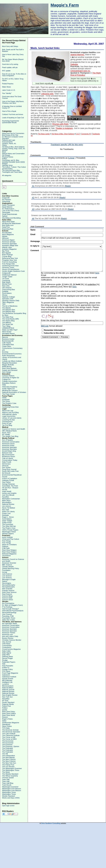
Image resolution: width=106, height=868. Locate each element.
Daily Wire (6, 655)
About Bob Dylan (8, 222)
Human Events (8, 679)
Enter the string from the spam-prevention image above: (66, 320)
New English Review (10, 695)
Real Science (7, 594)
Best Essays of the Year (10, 135)
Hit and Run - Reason (10, 488)
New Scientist (7, 589)
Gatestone (6, 675)
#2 (33, 198)
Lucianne (6, 684)
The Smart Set (8, 324)
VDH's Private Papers (10, 530)
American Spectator (10, 244)
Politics (5, 159)
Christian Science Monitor (12, 640)
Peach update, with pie (10, 68)
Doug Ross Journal (9, 469)
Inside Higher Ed (8, 389)
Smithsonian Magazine (11, 723)
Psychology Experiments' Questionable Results (11, 122)
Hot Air (5, 490)
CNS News (6, 644)
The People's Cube (9, 403)
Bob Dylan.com (8, 225)
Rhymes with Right (60, 124)
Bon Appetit (6, 253)
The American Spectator (11, 732)
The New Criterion (9, 759)
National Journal (8, 690)
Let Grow (6, 278)
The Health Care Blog (10, 436)
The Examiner (7, 745)
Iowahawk (6, 400)
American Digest (8, 240)
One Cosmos (7, 614)
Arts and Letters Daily (10, 636)
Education (5, 138)
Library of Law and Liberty (12, 418)
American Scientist (9, 563)
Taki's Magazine (8, 302)
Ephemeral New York (10, 258)
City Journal (7, 642)
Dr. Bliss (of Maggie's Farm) (12, 605)
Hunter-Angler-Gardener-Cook (13, 271)
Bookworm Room (9, 456)
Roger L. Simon (8, 517)
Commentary (7, 645)
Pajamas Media (8, 704)
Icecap (5, 572)
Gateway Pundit (8, 480)
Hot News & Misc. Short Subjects (13, 147)
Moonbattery (7, 502)
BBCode (45, 326)
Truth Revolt (7, 785)
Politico (5, 708)
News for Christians (9, 545)
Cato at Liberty (8, 458)
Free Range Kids (8, 264)
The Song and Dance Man (11, 170)
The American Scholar (10, 730)
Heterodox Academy (10, 387)
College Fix (6, 379)
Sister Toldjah (7, 521)
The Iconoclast (8, 524)
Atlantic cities (7, 247)
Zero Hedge (7, 372)
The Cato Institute (9, 734)
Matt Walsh (6, 282)
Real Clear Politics (9, 713)
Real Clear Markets (9, 368)
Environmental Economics (12, 354)
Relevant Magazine (9, 554)
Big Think (6, 251)
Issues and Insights (9, 493)
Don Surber (6, 467)
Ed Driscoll (6, 473)
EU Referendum (8, 209)
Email (33, 234)
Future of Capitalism (10, 479)
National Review (8, 504)
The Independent (8, 756)
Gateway (74, 64)
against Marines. (77, 55)
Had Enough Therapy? (11, 609)
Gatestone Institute (9, 677)
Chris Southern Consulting (51, 823)
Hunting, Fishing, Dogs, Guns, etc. (14, 149)
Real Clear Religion (9, 550)
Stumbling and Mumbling (11, 218)
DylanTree (6, 227)
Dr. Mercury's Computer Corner (13, 137)
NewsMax (6, 699)
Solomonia (6, 201)
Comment (35, 250)
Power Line (6, 513)
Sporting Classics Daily (11, 300)
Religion (5, 164)
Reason (5, 717)
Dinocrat (5, 466)
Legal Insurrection (9, 416)
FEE (4, 664)
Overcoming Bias (9, 289)
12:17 (78, 134)
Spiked (5, 216)
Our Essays (6, 155)
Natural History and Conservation (13, 154)
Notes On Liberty (8, 512)
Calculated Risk (8, 345)
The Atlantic (6, 308)
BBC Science (7, 565)
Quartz (5, 710)
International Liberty (10, 414)
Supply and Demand (10, 370)
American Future (8, 444)
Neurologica (7, 583)
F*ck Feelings (7, 607)
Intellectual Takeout (9, 275)
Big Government (8, 455)
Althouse (5, 238)
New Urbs (6, 286)
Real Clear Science (9, 592)
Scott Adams (7, 293)
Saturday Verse (7, 165)
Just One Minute (8, 495)
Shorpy (5, 295)
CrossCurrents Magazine (11, 649)
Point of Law (7, 423)
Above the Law (8, 411)
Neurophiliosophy (9, 585)
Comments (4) (86, 134)
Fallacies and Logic (9, 140)
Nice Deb (6, 510)
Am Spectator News (10, 623)
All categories (7, 175)
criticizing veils (47, 94)
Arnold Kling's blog (9, 451)
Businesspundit (8, 341)
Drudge (5, 660)
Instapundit (6, 273)
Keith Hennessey (8, 356)
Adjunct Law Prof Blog (10, 412)
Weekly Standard (9, 796)
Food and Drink (7, 142)
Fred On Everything (9, 262)
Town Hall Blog (8, 783)
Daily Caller (6, 651)
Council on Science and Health (14, 429)
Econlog (5, 352)
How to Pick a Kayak (9, 111)
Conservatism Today (10, 460)
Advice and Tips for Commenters (13, 133)
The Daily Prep (8, 317)
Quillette (5, 291)
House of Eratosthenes (11, 269)
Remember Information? (55, 330)
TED (4, 304)
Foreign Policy (7, 669)
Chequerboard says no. (80, 71)
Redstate (5, 515)
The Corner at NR (9, 737)
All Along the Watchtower (11, 223)
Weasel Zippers (8, 534)
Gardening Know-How (10, 266)
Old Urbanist (7, 288)
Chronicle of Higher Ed (11, 378)
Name (33, 230)
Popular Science (8, 590)
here (97, 273)
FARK (4, 398)
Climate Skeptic (8, 567)
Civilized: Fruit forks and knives (13, 114)
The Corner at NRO (9, 739)
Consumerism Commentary (12, 348)
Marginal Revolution (10, 363)
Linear (72, 158)
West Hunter (7, 332)
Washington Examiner (10, 787)
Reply (68, 186)
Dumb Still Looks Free (10, 471)
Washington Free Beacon (12, 789)
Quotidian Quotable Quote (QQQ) (13, 162)
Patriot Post (6, 706)
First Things (6, 541)
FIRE (4, 385)
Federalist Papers (9, 662)
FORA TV (6, 668)
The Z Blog (6, 326)
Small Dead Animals (10, 214)
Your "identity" (7, 93)
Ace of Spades (8, 440)
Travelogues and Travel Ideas (12, 172)
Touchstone (6, 556)
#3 (33, 209)
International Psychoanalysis (13, 611)
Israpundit (6, 198)
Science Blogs (7, 596)
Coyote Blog (7, 256)
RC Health (6, 434)
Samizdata (6, 212)
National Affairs (8, 688)
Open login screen (8, 806)
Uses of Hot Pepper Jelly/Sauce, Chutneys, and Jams (13, 102)
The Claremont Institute (11, 735)
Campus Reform (8, 376)
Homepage (35, 241)
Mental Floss (7, 284)
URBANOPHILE (8, 328)
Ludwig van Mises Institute (12, 361)
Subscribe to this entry (54, 333)
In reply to (35, 246)
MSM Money (7, 367)
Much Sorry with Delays (10, 46)
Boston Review (8, 638)
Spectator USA (8, 299)
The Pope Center (9, 394)
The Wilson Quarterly (10, 776)
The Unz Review (8, 767)
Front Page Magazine (10, 673)
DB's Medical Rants (9, 431)
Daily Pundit (7, 462)
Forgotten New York (10, 260)
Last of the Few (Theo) (11, 211)
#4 (33, 218)
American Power (8, 445)
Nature (5, 581)
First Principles (8, 666)
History (4, 145)
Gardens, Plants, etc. (9, 144)
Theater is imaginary (64, 128)
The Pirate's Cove (9, 528)
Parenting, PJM (8, 616)
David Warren (7, 207)
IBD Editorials (7, 680)
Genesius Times (8, 267)
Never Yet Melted (9, 508)
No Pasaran (7, 200)
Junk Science (7, 574)
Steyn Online (7, 726)
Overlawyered (7, 422)
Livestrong (6, 280)
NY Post (5, 701)
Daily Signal (7, 653)
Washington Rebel (9, 532)
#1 (33, 186)
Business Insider (8, 339)
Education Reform (9, 383)
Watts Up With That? (10, 330)
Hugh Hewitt (7, 491)
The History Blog (8, 321)
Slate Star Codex (8, 620)
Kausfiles (6, 497)
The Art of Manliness (10, 306)
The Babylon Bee (9, 310)
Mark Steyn (6, 501)
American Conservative (11, 442)
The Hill (5, 754)
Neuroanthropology (9, 612)
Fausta (5, 477)
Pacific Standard (8, 702)
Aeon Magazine (8, 234)
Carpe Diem (7, 346)
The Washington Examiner (12, 768)
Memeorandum (8, 686)
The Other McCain (9, 526)
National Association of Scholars (14, 392)
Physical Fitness (8, 157)
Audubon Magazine (9, 249)
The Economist (8, 741)
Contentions (7, 647)
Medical (5, 150)
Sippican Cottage (9, 297)
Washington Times (9, 792)
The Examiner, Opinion (11, 746)
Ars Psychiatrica (8, 603)
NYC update (6, 71)
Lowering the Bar (8, 420)
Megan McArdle (8, 365)
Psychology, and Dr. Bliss (11, 160)
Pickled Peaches (8, 84)
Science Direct (8, 600)
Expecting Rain (8, 229)
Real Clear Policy (9, 712)
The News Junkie (44, 134)
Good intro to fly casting (10, 64)
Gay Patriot (6, 482)
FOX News (6, 671)
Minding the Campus (10, 390)
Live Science (7, 576)
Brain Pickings (7, 255)
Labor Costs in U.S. (9, 90)
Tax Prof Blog (7, 425)
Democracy (6, 464)
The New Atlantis (8, 757)
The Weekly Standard (10, 774)
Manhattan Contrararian (11, 499)
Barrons (5, 337)
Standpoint (6, 724)
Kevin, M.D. (6, 433)
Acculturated (7, 233)
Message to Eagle (9, 579)
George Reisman (8, 484)
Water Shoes (6, 87)
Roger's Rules (7, 719)
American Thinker (9, 633)
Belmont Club (7, 453)
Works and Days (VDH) (11, 798)
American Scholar (9, 242)
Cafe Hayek (6, 343)
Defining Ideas (7, 657)
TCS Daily (6, 728)
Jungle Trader (7, 277)
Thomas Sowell (8, 778)
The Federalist (7, 748)
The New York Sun (9, 763)
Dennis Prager (7, 658)
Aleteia (5, 236)
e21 (4, 350)
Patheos (5, 546)
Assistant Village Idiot (10, 245)
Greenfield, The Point (10, 486)
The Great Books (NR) (10, 319)
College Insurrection (10, 381)
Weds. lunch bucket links (45, 48)
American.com (7, 634)
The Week (6, 772)
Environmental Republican (12, 475)
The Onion (6, 401)
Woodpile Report (8, 334)
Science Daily (7, 598)
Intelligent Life (7, 682)
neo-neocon (7, 506)
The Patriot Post (8, 765)
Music (4, 152)
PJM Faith (6, 548)
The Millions (7, 323)
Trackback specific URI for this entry (67, 145)
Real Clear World (9, 715)
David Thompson (8, 205)
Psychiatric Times (9, 618)
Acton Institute (7, 537)
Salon (4, 721)
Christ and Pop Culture (11, 539)
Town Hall (6, 779)
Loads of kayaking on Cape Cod (13, 118)
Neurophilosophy (8, 587)
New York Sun (7, 697)
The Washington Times (11, 770)
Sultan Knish (7, 523)
